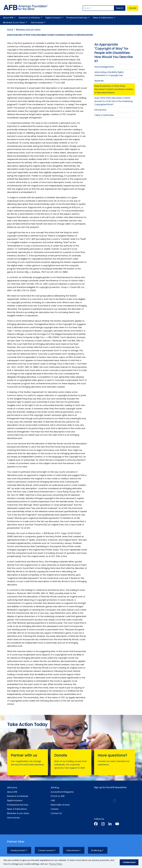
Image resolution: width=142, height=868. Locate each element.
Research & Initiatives (29, 18)
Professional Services (77, 18)
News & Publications (103, 18)
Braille (98, 850)
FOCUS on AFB (58, 796)
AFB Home (12, 788)
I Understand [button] (129, 862)
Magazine (62, 792)
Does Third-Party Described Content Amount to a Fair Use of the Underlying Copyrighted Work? (113, 101)
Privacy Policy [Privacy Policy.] (56, 864)
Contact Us (56, 813)
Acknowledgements (104, 67)
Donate (133, 8)
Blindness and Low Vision (28, 29)
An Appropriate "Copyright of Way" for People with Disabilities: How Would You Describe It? (114, 53)
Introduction (100, 110)
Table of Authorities (104, 115)
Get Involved (37, 22)
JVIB (53, 800)
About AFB (8, 18)
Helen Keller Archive (60, 805)
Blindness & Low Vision (14, 22)
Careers (55, 809)
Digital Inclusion (53, 18)
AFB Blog (55, 788)
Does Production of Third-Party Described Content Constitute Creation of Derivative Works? (114, 89)
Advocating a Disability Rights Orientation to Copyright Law (109, 74)
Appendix (99, 81)
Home (10, 29)
